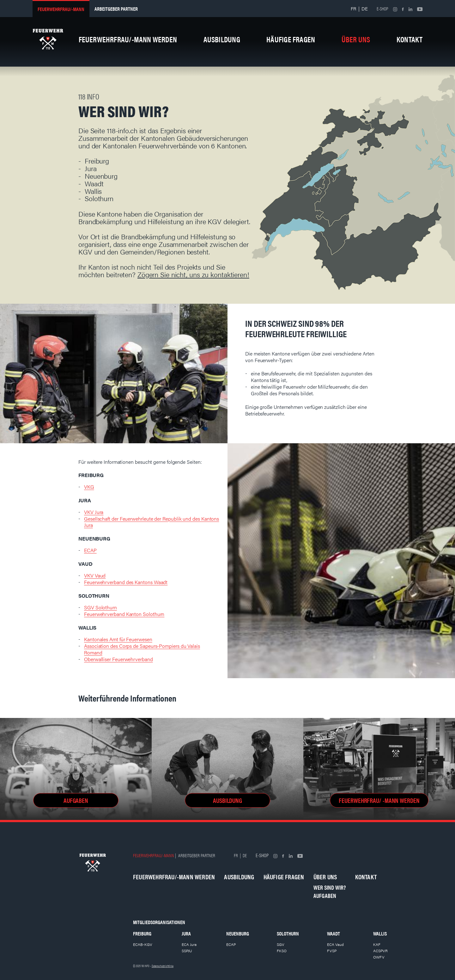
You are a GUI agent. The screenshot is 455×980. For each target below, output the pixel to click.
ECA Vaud (335, 944)
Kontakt (410, 39)
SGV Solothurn (100, 607)
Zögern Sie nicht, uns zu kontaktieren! (193, 274)
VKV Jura (94, 512)
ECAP (90, 550)
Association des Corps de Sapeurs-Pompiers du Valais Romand (142, 649)
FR (354, 8)
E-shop (382, 9)
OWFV (379, 957)
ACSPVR (380, 951)
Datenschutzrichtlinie (163, 966)
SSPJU (187, 951)
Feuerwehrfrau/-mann (61, 9)
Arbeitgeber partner (116, 9)
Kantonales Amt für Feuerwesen (118, 639)
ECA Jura (189, 944)
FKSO (282, 951)
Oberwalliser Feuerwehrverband (118, 659)
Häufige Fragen (291, 39)
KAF (377, 944)
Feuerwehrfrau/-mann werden (128, 39)
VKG (89, 487)
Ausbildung (222, 39)
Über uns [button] (356, 39)
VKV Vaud (95, 575)
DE (365, 8)
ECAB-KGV (143, 944)
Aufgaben (325, 896)
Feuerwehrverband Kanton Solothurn (124, 614)
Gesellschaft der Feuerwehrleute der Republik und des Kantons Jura (152, 522)
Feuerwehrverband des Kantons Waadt (126, 582)
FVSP (332, 951)
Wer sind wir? (330, 887)
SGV (281, 944)
